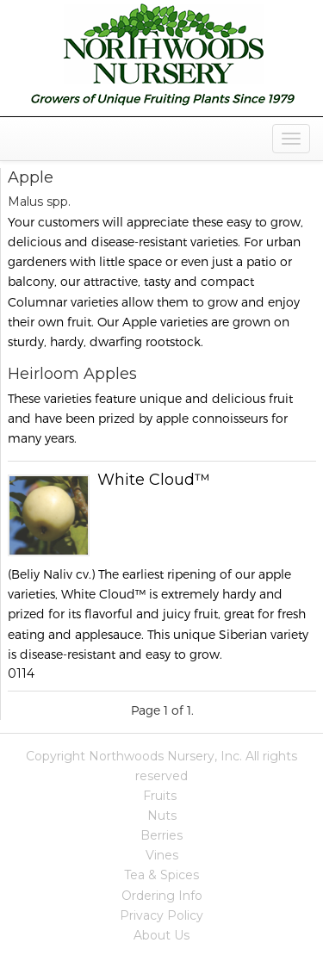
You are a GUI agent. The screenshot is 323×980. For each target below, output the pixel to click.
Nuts (162, 816)
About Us (161, 935)
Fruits (160, 796)
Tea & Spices (161, 875)
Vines (162, 855)
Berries (161, 835)
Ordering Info (162, 896)
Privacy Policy (161, 915)
